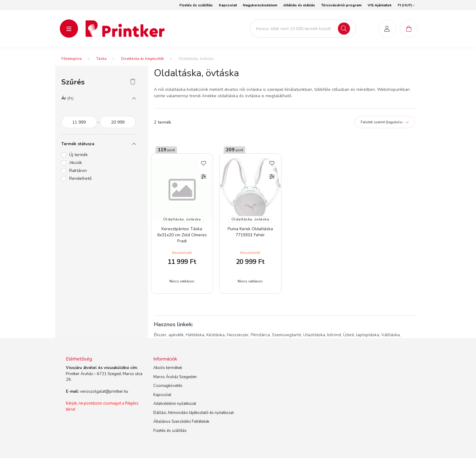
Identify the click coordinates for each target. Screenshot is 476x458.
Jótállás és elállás (299, 5)
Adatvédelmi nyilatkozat (175, 404)
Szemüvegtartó (287, 335)
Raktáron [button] (78, 171)
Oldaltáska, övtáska (182, 219)
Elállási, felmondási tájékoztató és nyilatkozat (194, 413)
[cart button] (409, 29)
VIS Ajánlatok (380, 5)
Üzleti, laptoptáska (361, 335)
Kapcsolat (228, 5)
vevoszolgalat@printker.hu (104, 391)
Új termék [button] (78, 155)
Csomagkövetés (168, 386)
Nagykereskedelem (260, 5)
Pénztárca (260, 335)
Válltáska (391, 335)
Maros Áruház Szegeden (175, 377)
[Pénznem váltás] (405, 5)
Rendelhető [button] (80, 178)
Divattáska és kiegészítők (143, 59)
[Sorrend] (385, 122)
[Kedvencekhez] (204, 163)
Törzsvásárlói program (341, 5)
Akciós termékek (168, 368)
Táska (101, 59)
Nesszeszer (238, 335)
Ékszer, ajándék (169, 335)
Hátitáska (195, 335)
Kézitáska (216, 335)
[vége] (118, 122)
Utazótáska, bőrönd (322, 335)
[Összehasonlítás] (204, 176)
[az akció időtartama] (79, 122)
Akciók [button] (76, 163)
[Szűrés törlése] (133, 82)
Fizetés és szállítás (196, 5)
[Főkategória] (71, 59)
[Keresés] (344, 29)
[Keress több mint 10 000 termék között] (303, 29)
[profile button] (387, 29)
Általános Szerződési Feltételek (181, 422)
